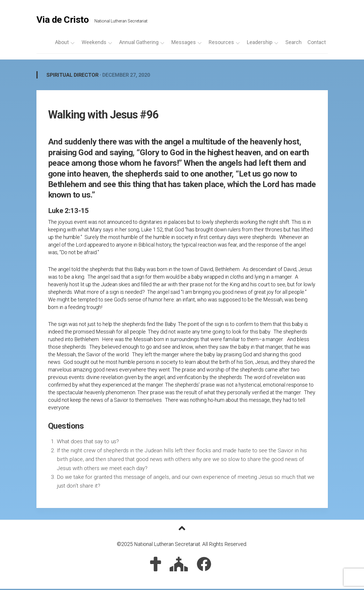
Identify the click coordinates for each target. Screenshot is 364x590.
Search (293, 43)
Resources (221, 43)
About (62, 43)
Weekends (94, 43)
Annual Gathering (139, 43)
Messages (184, 43)
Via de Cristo (63, 20)
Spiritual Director (72, 76)
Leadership (260, 43)
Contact (317, 43)
